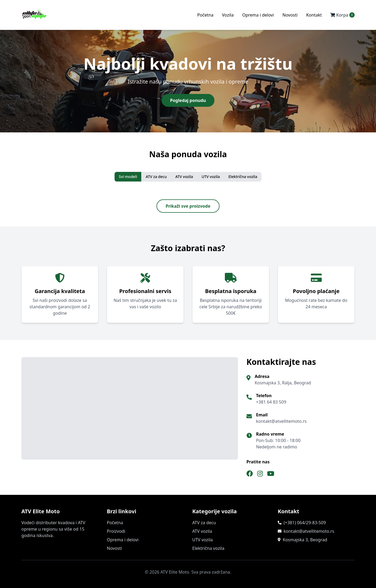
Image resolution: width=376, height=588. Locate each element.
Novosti (290, 15)
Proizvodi (116, 531)
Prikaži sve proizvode (188, 206)
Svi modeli (128, 177)
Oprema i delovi (258, 15)
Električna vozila (243, 177)
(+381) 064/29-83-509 (305, 523)
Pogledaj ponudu (188, 100)
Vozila (228, 15)
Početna (205, 15)
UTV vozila (211, 177)
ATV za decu (156, 177)
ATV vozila (184, 177)
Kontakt (314, 15)
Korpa (342, 15)
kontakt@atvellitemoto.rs (309, 531)
